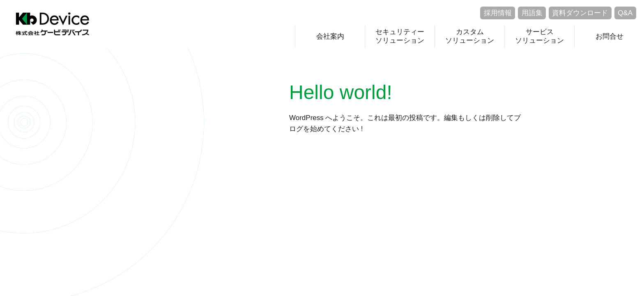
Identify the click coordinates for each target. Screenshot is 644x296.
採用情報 (498, 13)
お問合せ (609, 36)
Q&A (625, 13)
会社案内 (330, 36)
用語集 (532, 13)
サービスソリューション (539, 36)
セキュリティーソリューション (400, 36)
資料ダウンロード (580, 13)
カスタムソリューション (470, 36)
